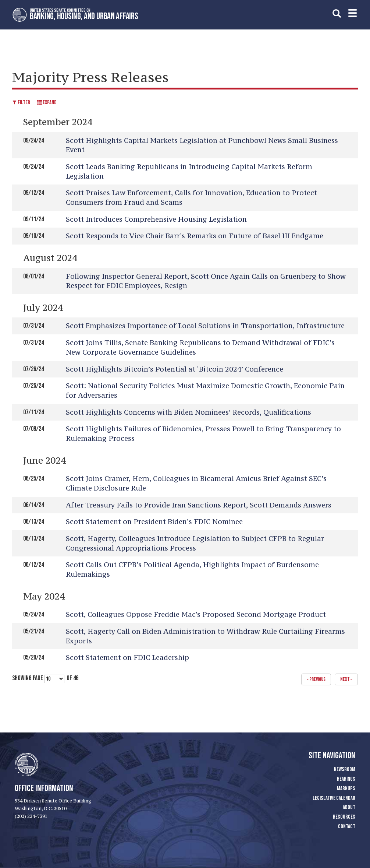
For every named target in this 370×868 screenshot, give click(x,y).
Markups (346, 789)
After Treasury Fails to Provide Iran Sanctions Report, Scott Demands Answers (199, 505)
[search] (337, 13)
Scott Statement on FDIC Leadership (127, 657)
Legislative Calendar (334, 798)
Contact (347, 827)
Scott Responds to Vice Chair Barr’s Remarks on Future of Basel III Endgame (195, 236)
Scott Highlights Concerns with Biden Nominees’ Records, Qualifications (188, 412)
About (349, 807)
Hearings (346, 779)
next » (346, 679)
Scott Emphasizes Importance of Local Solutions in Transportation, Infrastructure (205, 326)
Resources (344, 817)
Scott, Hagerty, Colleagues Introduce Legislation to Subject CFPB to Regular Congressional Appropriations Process (195, 543)
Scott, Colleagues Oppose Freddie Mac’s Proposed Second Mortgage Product (196, 614)
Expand (47, 103)
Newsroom (345, 769)
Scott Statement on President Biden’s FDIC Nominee (154, 521)
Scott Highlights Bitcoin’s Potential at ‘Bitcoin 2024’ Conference (175, 369)
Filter (21, 103)
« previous (316, 679)
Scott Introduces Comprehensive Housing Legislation (156, 219)
